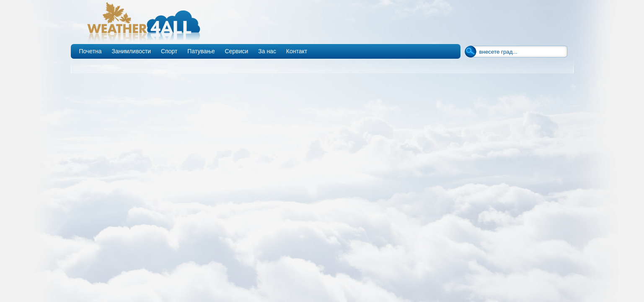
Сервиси (237, 51)
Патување (201, 51)
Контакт (297, 51)
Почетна (91, 51)
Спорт (169, 51)
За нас (267, 51)
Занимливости (131, 51)
